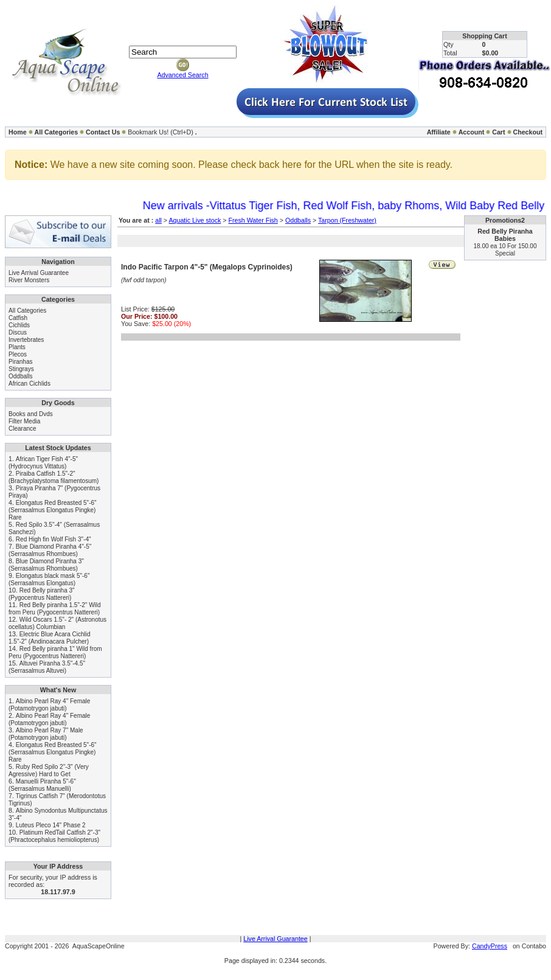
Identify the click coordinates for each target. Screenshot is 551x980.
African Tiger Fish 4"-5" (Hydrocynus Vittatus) (43, 463)
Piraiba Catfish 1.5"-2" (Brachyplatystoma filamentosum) (54, 477)
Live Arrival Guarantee (39, 273)
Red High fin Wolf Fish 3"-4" (54, 539)
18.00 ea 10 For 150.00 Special (505, 250)
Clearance (23, 429)
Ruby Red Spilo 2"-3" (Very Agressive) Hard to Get (49, 770)
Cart (498, 132)
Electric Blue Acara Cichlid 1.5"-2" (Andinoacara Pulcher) (50, 638)
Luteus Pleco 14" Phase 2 (51, 825)
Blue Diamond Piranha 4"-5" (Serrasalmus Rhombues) (50, 550)
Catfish (18, 318)
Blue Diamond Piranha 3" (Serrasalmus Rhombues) (46, 565)
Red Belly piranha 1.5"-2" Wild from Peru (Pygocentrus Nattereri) (55, 609)
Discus (18, 332)
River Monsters (29, 280)
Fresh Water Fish (253, 220)
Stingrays (21, 369)
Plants (17, 347)
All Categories (57, 132)
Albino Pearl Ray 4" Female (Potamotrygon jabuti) (49, 705)
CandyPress (490, 946)
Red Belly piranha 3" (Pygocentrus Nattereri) (42, 594)
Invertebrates (26, 340)
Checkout (528, 132)
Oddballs (20, 376)
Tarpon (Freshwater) (347, 220)
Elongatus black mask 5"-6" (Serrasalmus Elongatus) (49, 579)
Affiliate (439, 132)
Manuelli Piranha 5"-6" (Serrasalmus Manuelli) (42, 785)
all (158, 220)
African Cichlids (29, 384)
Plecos (18, 354)
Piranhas (20, 362)
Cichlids (19, 325)
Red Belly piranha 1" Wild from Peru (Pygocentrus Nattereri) (55, 652)
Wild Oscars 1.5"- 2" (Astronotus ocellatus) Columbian (57, 623)
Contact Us (103, 132)
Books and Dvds (31, 414)
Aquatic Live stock (195, 220)
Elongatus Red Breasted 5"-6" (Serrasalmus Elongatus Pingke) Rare (53, 510)
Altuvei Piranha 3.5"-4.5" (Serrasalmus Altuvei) (47, 667)
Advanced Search (182, 75)
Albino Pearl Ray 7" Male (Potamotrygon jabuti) (46, 734)
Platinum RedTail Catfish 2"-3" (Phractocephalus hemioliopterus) (54, 836)
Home (18, 132)
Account (472, 132)
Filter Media (24, 421)
